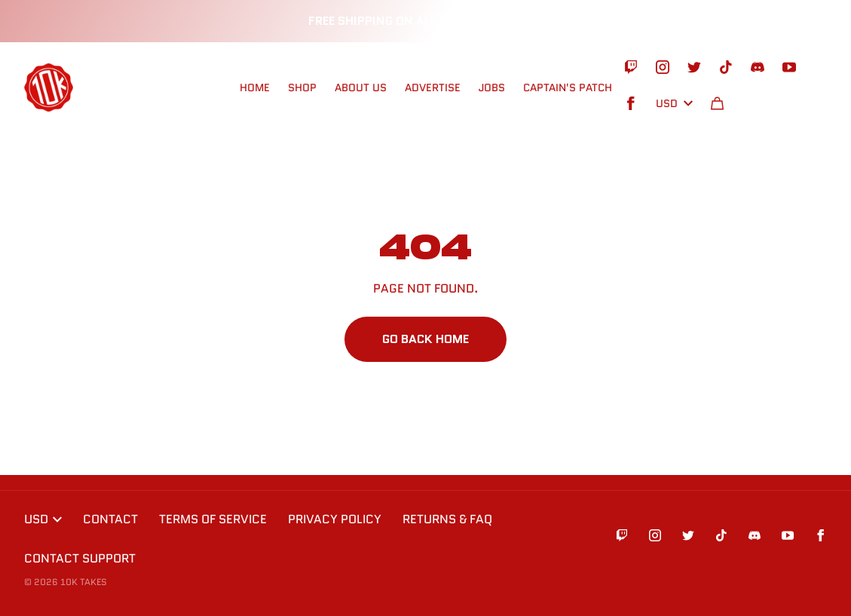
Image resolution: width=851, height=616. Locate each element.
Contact (110, 519)
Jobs (492, 87)
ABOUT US (361, 87)
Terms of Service (213, 519)
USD (674, 103)
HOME (255, 87)
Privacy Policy (335, 519)
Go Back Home (425, 339)
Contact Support (80, 558)
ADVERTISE (433, 87)
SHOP (302, 87)
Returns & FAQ (447, 519)
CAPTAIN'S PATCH (568, 87)
